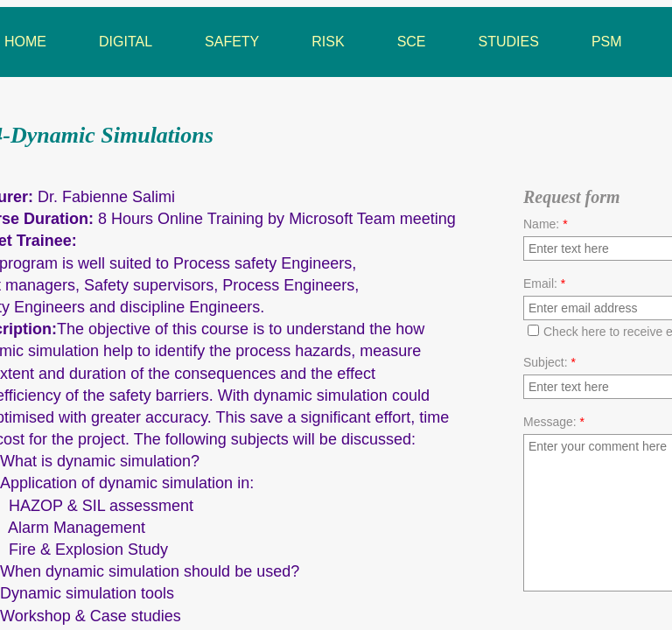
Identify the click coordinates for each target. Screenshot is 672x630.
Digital (126, 42)
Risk (328, 42)
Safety (232, 42)
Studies (509, 42)
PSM (607, 42)
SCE (412, 42)
